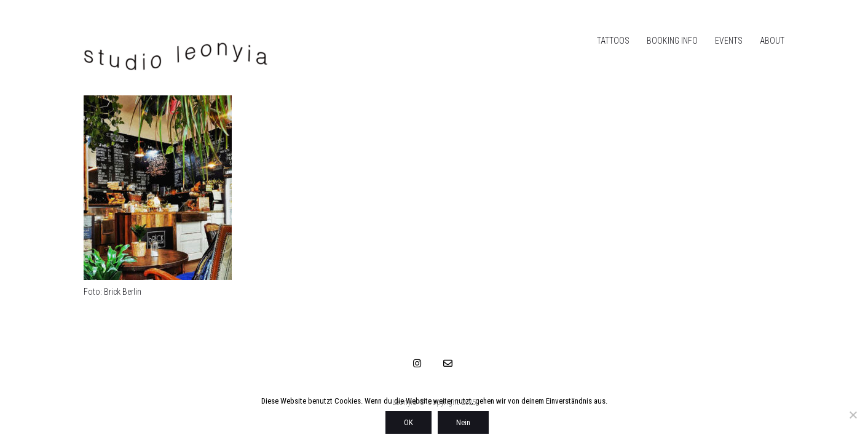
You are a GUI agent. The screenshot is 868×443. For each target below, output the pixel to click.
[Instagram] (417, 363)
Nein (463, 422)
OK (408, 422)
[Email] (448, 363)
